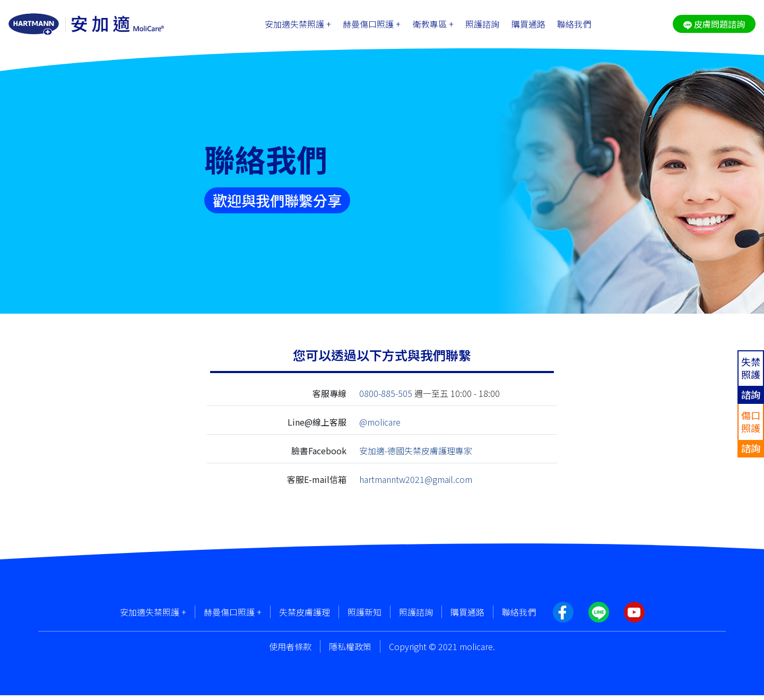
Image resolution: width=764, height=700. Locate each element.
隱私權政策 (350, 651)
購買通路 (528, 27)
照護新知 (364, 617)
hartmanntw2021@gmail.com (416, 484)
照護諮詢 (482, 27)
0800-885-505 (386, 399)
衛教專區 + (433, 27)
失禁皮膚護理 (305, 617)
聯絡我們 (574, 27)
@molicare (380, 427)
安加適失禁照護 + (298, 27)
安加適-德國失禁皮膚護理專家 (416, 455)
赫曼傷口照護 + (372, 27)
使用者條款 (290, 651)
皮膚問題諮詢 (714, 27)
